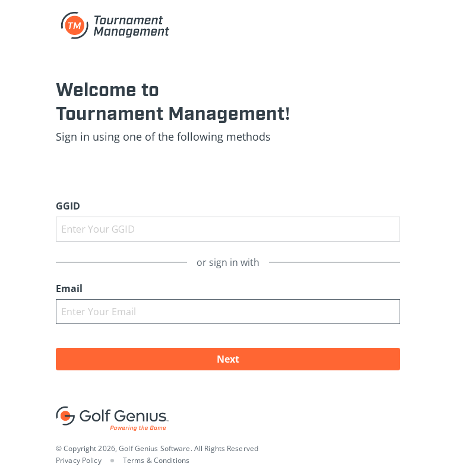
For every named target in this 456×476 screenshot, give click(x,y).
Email (69, 288)
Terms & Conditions (156, 460)
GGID (68, 206)
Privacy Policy (79, 460)
